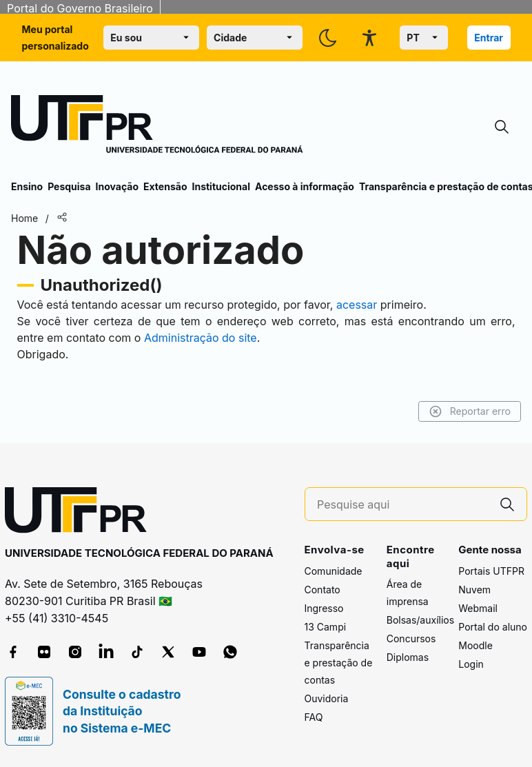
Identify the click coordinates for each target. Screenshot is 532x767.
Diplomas (408, 657)
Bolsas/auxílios (420, 620)
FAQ (314, 717)
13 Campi (326, 627)
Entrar (489, 38)
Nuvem (474, 590)
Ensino (27, 186)
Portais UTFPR (491, 571)
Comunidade (334, 571)
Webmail (478, 608)
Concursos (411, 638)
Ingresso (324, 608)
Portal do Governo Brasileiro (80, 8)
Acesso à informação (305, 186)
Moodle (475, 645)
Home (24, 218)
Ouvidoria (327, 698)
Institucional (221, 186)
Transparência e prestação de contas (339, 663)
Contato (323, 590)
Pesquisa (69, 186)
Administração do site (201, 338)
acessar (357, 305)
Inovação (117, 186)
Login (471, 664)
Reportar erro (470, 411)
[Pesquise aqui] (402, 505)
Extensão (165, 186)
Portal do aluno (493, 627)
